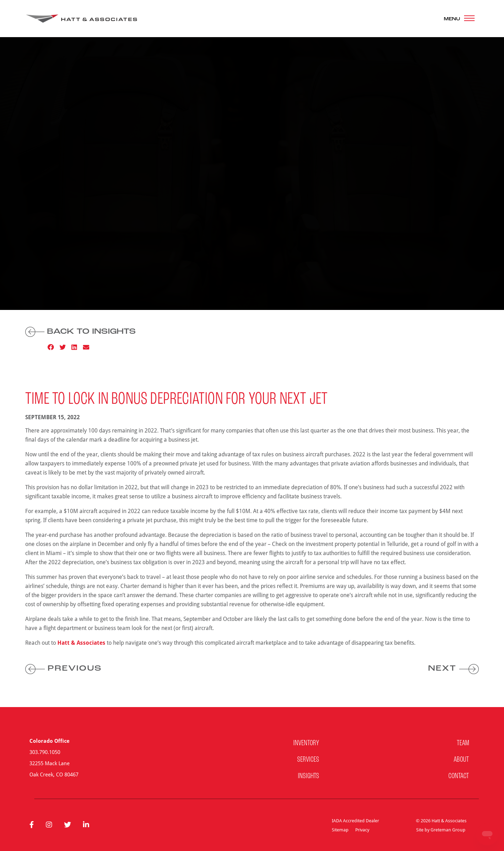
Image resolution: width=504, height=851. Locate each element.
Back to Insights (80, 332)
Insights (309, 776)
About (461, 760)
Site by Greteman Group (441, 830)
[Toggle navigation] (459, 19)
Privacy (362, 830)
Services (308, 760)
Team (463, 743)
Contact (459, 776)
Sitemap (340, 830)
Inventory (306, 743)
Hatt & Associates (81, 643)
